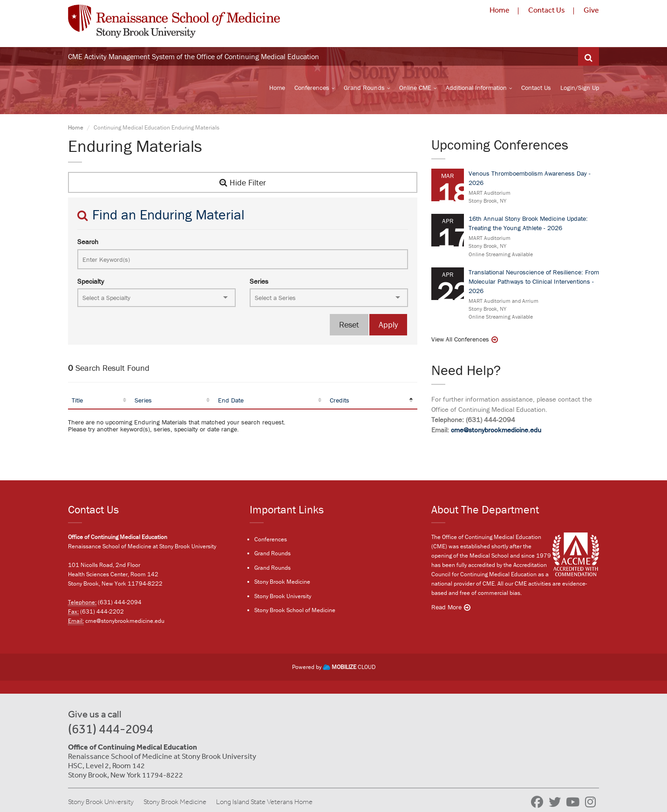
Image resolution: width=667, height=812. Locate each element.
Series (259, 283)
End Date (231, 403)
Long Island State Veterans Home (264, 802)
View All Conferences (460, 342)
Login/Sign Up (580, 89)
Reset (349, 327)
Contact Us (547, 10)
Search (88, 244)
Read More (446, 608)
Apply (388, 327)
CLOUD (349, 668)
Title (77, 403)
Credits (340, 403)
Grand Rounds (364, 89)
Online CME (415, 89)
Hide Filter (243, 185)
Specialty (91, 283)
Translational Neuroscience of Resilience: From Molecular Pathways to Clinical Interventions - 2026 (534, 284)
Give (591, 10)
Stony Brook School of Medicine (295, 611)
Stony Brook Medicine (282, 583)
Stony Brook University (283, 597)
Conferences (312, 89)
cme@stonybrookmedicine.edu (496, 433)
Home (500, 10)
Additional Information (476, 89)
